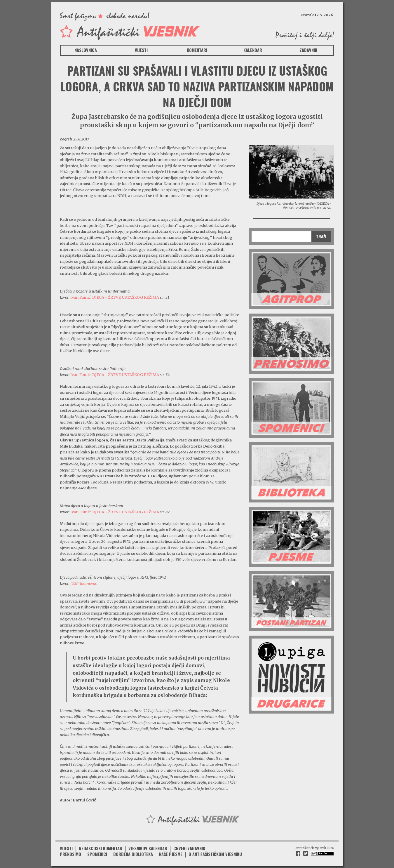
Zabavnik (308, 50)
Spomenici (97, 854)
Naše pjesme (171, 854)
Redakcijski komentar (101, 847)
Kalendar (253, 50)
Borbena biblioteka (133, 854)
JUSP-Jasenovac (84, 583)
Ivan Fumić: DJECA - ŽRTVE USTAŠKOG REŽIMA (115, 297)
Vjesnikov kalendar (148, 847)
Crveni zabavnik (189, 847)
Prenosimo (70, 854)
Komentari (197, 50)
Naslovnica (86, 50)
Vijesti (141, 50)
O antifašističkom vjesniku (215, 854)
